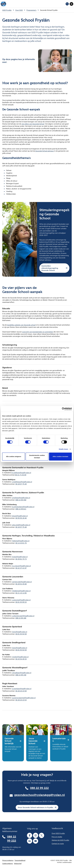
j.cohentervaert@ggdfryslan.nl (23, 616)
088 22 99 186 (21, 618)
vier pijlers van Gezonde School (33, 124)
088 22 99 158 (21, 675)
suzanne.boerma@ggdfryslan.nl (24, 698)
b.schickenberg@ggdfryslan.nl (23, 507)
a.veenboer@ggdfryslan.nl (22, 689)
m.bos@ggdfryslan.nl (20, 557)
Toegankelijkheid (20, 860)
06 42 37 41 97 (21, 568)
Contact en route (58, 843)
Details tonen (63, 449)
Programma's (31, 10)
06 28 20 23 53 (21, 700)
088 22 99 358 (21, 500)
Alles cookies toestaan (60, 456)
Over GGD (19, 10)
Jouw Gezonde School (33, 741)
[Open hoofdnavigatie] (71, 4)
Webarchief (18, 863)
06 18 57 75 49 (21, 484)
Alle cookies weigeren (14, 456)
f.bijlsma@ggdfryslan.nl (21, 541)
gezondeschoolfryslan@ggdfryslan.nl (39, 795)
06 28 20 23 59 (21, 691)
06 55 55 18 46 (21, 518)
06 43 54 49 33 (21, 659)
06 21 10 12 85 (21, 593)
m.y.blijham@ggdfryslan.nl (21, 473)
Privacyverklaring (8, 860)
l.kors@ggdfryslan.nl (20, 632)
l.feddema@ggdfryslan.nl (21, 591)
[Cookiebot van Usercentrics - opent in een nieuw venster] (63, 409)
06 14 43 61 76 (21, 543)
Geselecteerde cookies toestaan (37, 456)
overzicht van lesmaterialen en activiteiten (38, 332)
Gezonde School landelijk (9, 741)
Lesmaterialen (59, 740)
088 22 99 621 (21, 509)
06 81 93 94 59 (21, 634)
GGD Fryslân (7, 10)
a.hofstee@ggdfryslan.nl (21, 498)
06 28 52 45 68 (21, 584)
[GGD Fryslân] (3, 4)
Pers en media (57, 837)
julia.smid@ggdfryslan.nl (21, 525)
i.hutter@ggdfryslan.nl (20, 657)
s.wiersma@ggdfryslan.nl (21, 600)
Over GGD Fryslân (58, 833)
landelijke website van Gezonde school (21, 325)
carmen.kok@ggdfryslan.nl (22, 582)
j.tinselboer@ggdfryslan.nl (22, 673)
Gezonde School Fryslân (49, 10)
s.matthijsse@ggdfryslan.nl (22, 482)
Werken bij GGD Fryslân (60, 840)
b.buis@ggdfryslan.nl (20, 516)
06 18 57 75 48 (21, 527)
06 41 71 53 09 (21, 475)
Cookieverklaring (8, 863)
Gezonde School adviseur (44, 151)
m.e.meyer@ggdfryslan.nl (21, 566)
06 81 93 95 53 (21, 602)
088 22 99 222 (39, 788)
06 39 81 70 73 (21, 559)
